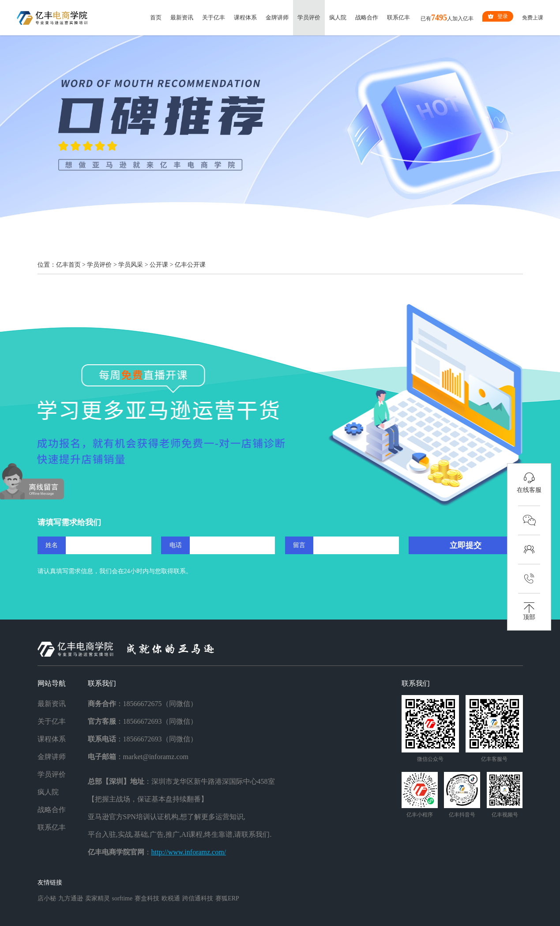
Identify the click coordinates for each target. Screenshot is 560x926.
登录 (498, 16)
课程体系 (245, 17)
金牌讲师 (277, 17)
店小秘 (47, 898)
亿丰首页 (68, 265)
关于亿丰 (214, 17)
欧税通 (171, 898)
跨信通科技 (198, 898)
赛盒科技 (147, 898)
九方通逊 (71, 898)
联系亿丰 (398, 17)
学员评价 (309, 17)
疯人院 (338, 17)
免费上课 (533, 18)
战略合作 (367, 17)
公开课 (159, 265)
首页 (156, 17)
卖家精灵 (98, 898)
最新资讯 (182, 17)
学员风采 (131, 265)
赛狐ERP (227, 898)
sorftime (122, 898)
